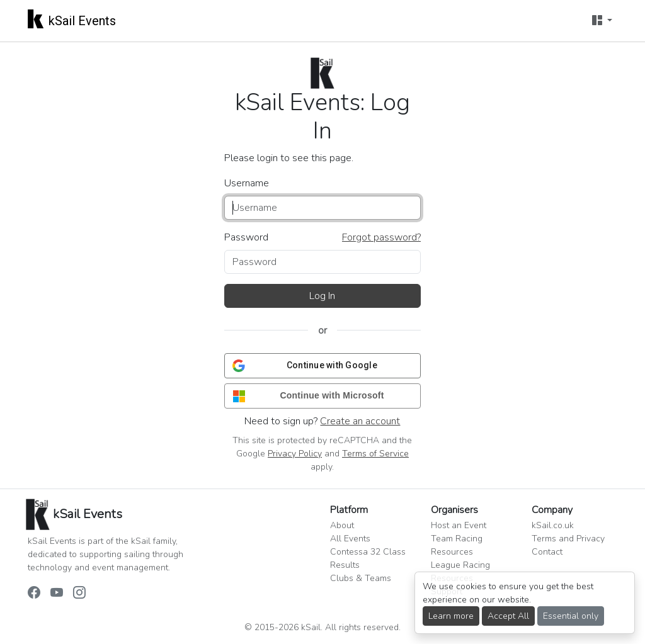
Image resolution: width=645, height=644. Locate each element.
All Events (350, 539)
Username (247, 183)
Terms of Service (375, 454)
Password (246, 237)
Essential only (571, 616)
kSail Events (72, 18)
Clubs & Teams (361, 578)
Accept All (508, 616)
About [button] (342, 525)
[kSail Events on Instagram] (79, 594)
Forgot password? (381, 237)
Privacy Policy (295, 454)
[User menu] (602, 21)
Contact (547, 552)
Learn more (451, 616)
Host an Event (459, 525)
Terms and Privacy (568, 539)
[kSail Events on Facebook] (34, 594)
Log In (322, 296)
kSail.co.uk (553, 525)
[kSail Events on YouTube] (57, 594)
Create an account (360, 421)
